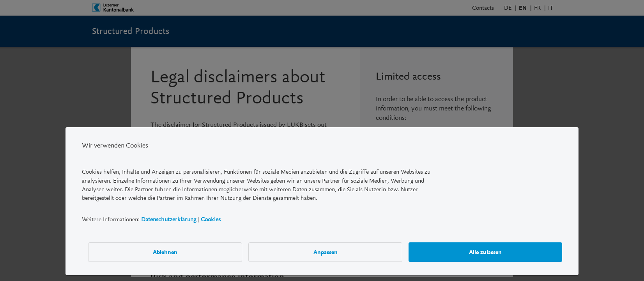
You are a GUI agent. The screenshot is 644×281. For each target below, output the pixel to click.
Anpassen (326, 252)
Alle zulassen (485, 252)
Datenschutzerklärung (169, 219)
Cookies (211, 219)
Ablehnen (165, 252)
